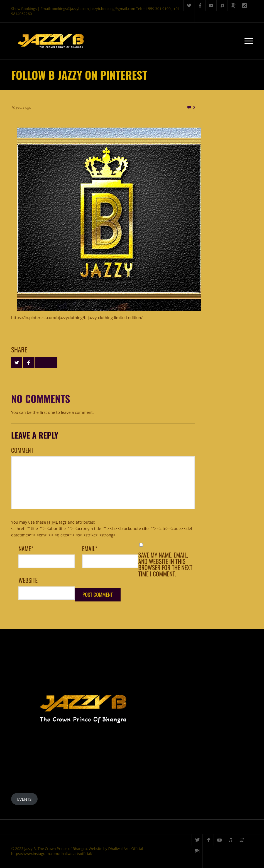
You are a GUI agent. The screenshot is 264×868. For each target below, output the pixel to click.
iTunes (222, 6)
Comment (22, 450)
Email (90, 549)
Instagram (245, 6)
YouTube (211, 6)
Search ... (189, 17)
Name (26, 549)
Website (28, 580)
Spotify (233, 6)
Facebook (200, 6)
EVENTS (24, 799)
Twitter (189, 6)
